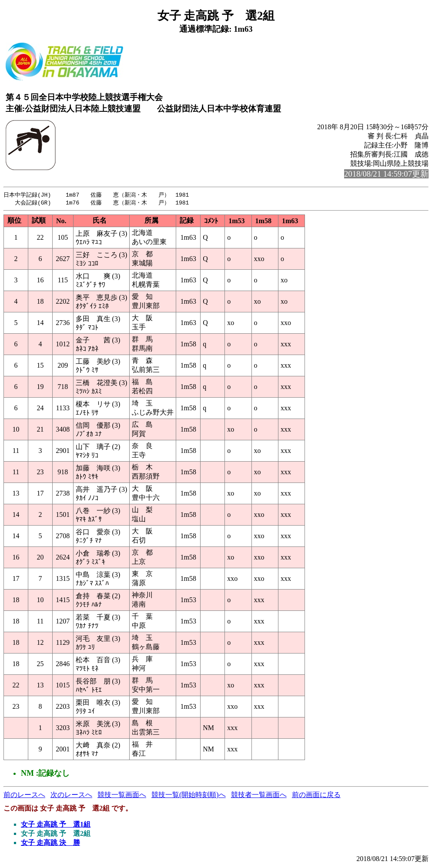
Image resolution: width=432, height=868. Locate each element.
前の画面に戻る (316, 796)
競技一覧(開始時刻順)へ (189, 796)
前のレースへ (24, 796)
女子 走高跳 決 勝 (50, 843)
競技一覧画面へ (122, 796)
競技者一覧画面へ (259, 796)
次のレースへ (71, 796)
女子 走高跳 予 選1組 (56, 825)
